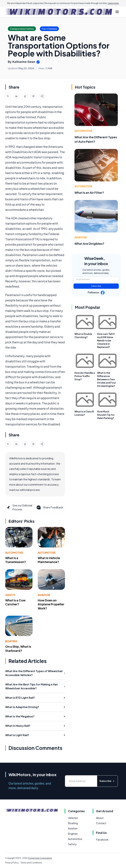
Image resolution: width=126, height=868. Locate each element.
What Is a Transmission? (16, 560)
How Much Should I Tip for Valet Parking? (106, 415)
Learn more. (113, 3)
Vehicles (73, 818)
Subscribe (96, 286)
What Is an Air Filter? (89, 193)
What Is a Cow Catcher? (15, 602)
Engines (73, 834)
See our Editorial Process (19, 507)
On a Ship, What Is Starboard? (18, 648)
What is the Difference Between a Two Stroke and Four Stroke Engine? (107, 379)
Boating (11, 641)
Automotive (14, 553)
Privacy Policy (12, 863)
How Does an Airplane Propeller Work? (51, 604)
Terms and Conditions (31, 863)
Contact (101, 823)
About (100, 818)
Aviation (44, 595)
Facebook (102, 840)
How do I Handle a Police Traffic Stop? (85, 376)
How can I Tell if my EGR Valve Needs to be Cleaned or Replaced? (106, 340)
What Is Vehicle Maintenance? (49, 560)
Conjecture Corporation (40, 858)
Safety (10, 595)
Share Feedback (49, 507)
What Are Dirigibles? (89, 244)
